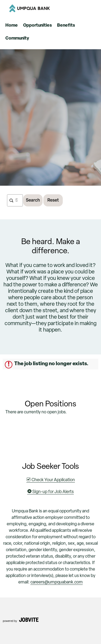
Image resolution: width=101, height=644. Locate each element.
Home (12, 26)
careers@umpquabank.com (57, 582)
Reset (53, 200)
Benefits (66, 26)
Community (17, 38)
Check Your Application (51, 480)
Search (33, 200)
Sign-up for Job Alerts (50, 492)
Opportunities (37, 26)
